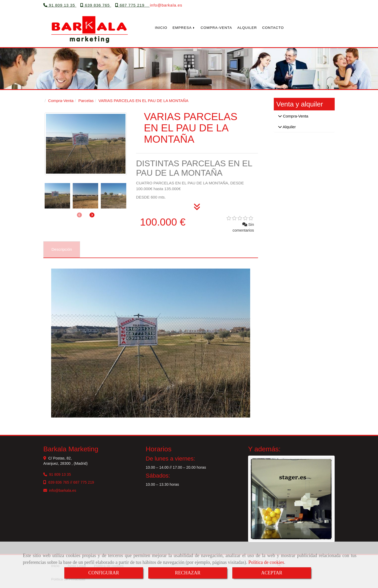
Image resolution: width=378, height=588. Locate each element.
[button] (92, 215)
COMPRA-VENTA (216, 27)
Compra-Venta (295, 116)
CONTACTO (273, 27)
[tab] (62, 249)
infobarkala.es (166, 5)
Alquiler (289, 127)
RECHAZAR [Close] (188, 573)
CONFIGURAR (104, 573)
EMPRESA (184, 27)
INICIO (161, 27)
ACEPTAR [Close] (272, 573)
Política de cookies (266, 562)
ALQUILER (247, 27)
